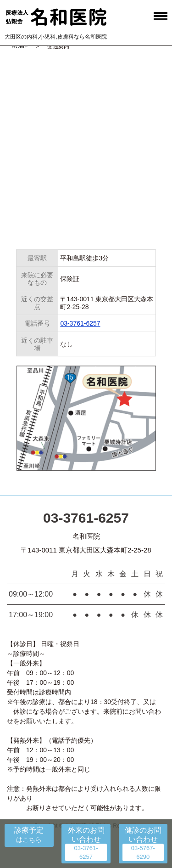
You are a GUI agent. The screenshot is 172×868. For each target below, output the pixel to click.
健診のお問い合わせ (143, 834)
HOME (20, 46)
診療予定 (29, 830)
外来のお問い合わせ (86, 834)
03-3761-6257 (80, 323)
